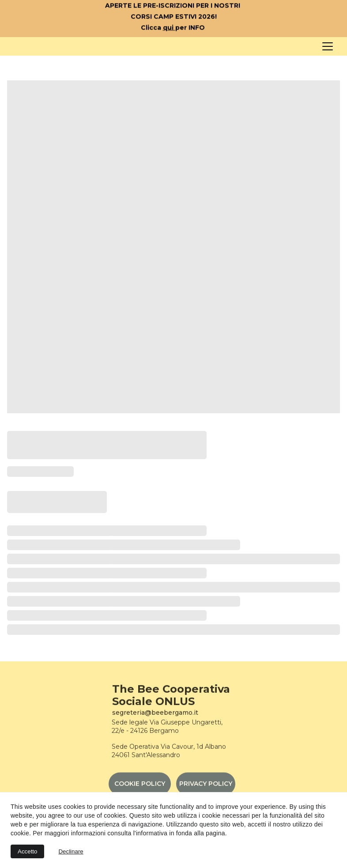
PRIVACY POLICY (206, 786)
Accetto (27, 851)
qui (169, 28)
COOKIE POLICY (140, 786)
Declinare (71, 851)
